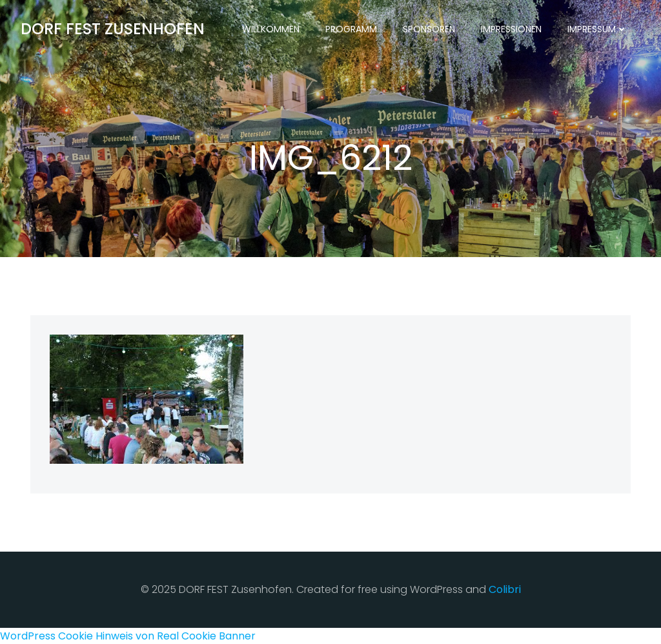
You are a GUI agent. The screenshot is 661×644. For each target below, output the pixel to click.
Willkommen (271, 29)
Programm (351, 29)
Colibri (505, 589)
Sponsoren (429, 29)
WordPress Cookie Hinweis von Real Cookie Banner (128, 636)
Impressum (597, 29)
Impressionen (511, 29)
